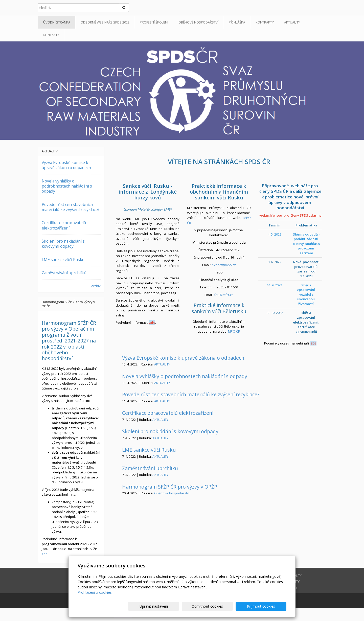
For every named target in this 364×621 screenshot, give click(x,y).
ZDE (313, 343)
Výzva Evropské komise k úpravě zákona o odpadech (183, 358)
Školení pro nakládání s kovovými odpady (170, 431)
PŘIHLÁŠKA (237, 22)
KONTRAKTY (265, 22)
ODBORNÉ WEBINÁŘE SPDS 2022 (105, 22)
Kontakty (51, 35)
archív (96, 286)
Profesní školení (154, 22)
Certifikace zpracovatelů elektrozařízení (168, 413)
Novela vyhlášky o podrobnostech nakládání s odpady (185, 376)
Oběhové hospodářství (198, 22)
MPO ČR (234, 331)
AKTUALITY (292, 22)
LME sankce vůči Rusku (149, 450)
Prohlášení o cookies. (95, 592)
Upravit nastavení (184, 606)
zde (152, 323)
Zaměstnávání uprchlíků (150, 468)
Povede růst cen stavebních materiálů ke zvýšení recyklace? (191, 394)
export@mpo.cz (224, 265)
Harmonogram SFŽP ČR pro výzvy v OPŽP (170, 487)
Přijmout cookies (267, 606)
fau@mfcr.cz (224, 295)
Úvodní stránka (57, 22)
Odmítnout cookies (226, 606)
